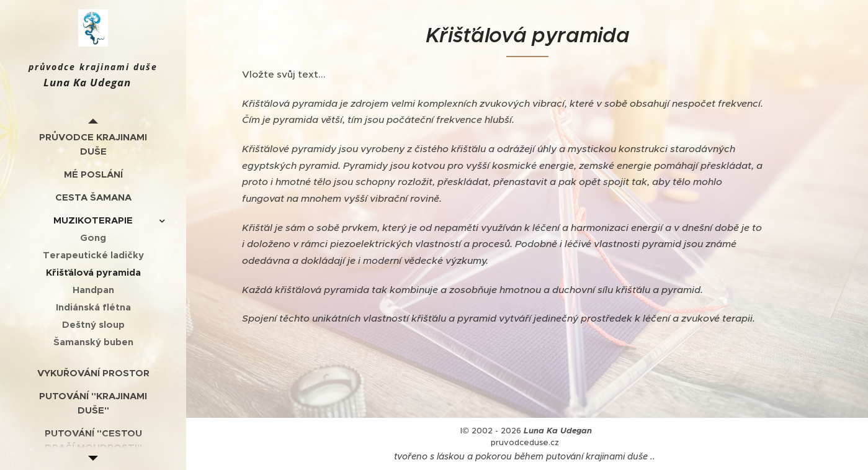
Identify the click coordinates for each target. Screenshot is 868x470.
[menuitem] (93, 144)
